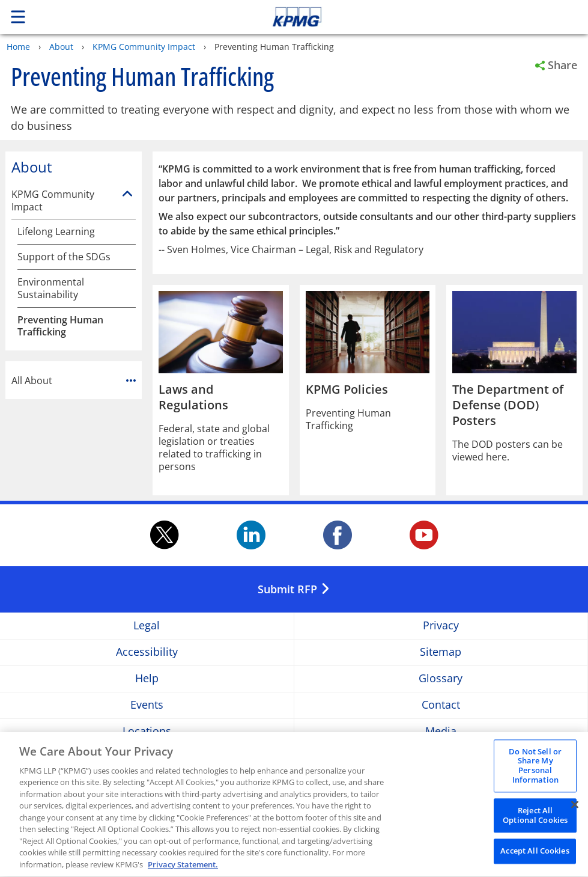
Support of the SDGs (64, 257)
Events (147, 705)
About (61, 47)
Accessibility (147, 652)
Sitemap (441, 652)
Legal (147, 625)
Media (441, 731)
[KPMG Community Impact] (127, 194)
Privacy (441, 625)
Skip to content (413, 17)
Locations (147, 731)
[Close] (575, 807)
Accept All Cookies (535, 854)
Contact (441, 705)
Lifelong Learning (56, 232)
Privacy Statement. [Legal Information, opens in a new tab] (183, 867)
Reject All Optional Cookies (535, 818)
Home (18, 47)
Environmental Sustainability (51, 289)
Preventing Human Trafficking (60, 326)
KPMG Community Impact (144, 47)
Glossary (441, 678)
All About (74, 380)
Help (147, 678)
